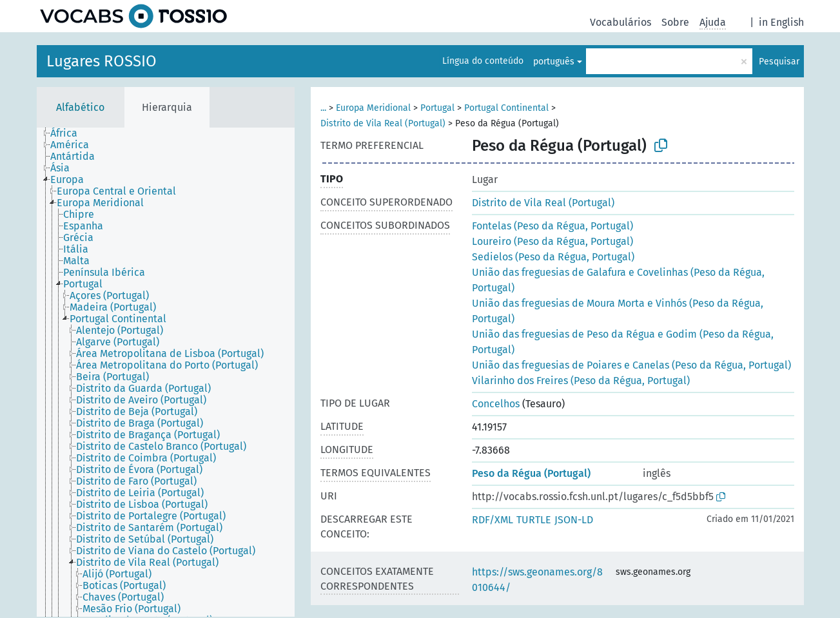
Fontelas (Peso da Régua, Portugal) (552, 226)
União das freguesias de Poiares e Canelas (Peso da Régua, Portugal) (631, 365)
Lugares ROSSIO (102, 61)
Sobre (675, 22)
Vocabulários (620, 22)
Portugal (437, 108)
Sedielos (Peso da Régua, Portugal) (553, 257)
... (323, 108)
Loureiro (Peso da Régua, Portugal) (552, 241)
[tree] (166, 372)
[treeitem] (69, 133)
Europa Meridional (373, 108)
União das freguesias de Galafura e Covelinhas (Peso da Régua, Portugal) (618, 280)
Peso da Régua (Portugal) (531, 473)
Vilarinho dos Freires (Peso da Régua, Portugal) (581, 381)
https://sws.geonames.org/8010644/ (537, 580)
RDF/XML (493, 520)
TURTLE (534, 520)
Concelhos (496, 404)
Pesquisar (779, 62)
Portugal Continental (506, 108)
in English (781, 22)
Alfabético (80, 107)
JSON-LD (574, 520)
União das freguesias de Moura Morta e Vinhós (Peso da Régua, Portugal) (618, 311)
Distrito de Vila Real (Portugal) (383, 123)
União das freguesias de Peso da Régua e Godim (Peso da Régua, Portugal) (623, 342)
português (554, 62)
